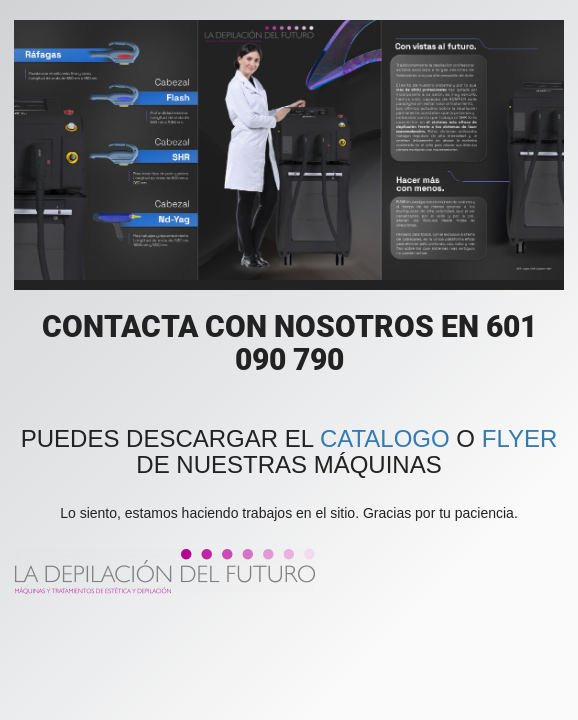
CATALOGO (385, 438)
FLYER (520, 438)
